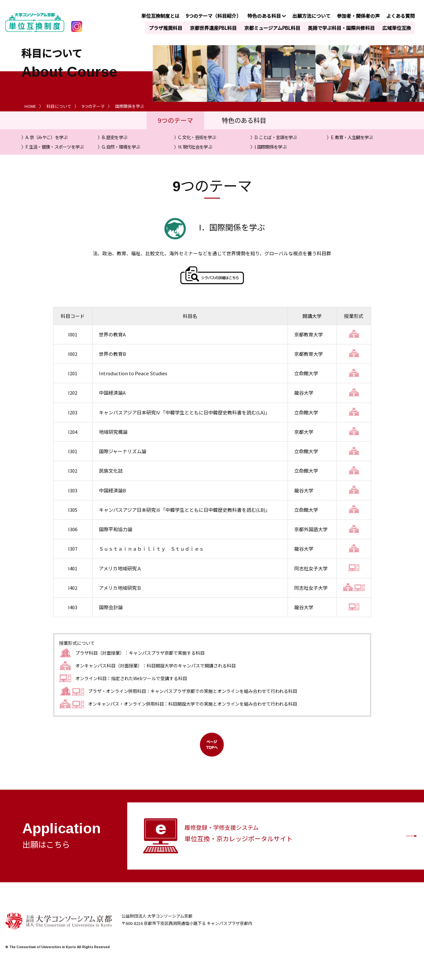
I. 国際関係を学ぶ (271, 147)
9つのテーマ (93, 106)
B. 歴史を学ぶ (115, 137)
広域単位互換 (397, 28)
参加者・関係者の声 (358, 16)
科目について (59, 106)
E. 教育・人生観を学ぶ (352, 137)
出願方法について (311, 16)
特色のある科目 (267, 16)
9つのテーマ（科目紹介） (213, 16)
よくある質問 (400, 16)
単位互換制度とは (160, 16)
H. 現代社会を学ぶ (195, 147)
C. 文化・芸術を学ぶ (197, 137)
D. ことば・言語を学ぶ (276, 137)
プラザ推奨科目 (166, 28)
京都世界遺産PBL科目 (213, 28)
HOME (30, 106)
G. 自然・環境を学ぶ (121, 147)
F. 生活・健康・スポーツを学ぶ (55, 147)
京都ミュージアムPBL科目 (272, 28)
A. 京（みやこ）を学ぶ (47, 137)
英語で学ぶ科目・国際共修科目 (341, 28)
